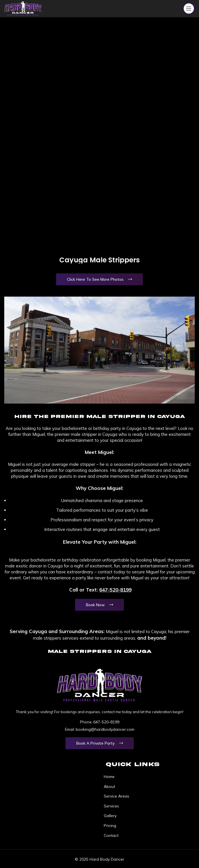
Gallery (110, 816)
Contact (111, 835)
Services (111, 806)
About (109, 786)
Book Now (95, 605)
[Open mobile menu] (189, 8)
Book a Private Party (95, 743)
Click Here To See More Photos (95, 279)
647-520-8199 (115, 590)
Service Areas (117, 796)
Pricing (110, 826)
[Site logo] (23, 8)
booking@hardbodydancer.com (105, 729)
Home (109, 777)
